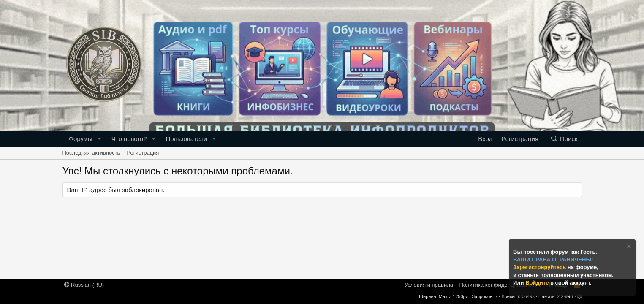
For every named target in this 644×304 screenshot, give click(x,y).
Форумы (81, 139)
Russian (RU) (84, 285)
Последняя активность (91, 153)
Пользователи (186, 139)
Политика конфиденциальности (500, 285)
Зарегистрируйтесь (540, 267)
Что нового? (129, 139)
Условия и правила (429, 285)
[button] (99, 139)
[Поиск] (564, 139)
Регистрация (143, 153)
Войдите (538, 283)
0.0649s (526, 296)
